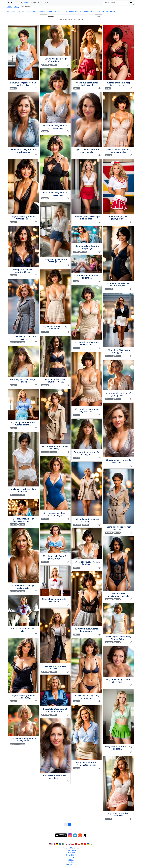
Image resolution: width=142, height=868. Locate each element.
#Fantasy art (51, 11)
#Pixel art (97, 11)
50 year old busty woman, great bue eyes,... (23, 697)
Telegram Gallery (71, 864)
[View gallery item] (36, 88)
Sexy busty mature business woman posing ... (23, 424)
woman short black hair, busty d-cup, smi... (119, 84)
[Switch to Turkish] (85, 844)
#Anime (25, 11)
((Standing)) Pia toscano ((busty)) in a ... (119, 351)
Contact (71, 857)
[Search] (115, 3)
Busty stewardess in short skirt (23, 630)
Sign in (71, 860)
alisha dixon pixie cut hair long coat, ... (119, 528)
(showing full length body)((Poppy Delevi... (23, 740)
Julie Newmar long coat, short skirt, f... (55, 667)
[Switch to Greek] (60, 844)
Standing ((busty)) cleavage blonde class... (87, 218)
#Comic (42, 11)
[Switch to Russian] (79, 844)
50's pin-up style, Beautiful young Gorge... (55, 557)
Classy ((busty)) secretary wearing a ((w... (55, 261)
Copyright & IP (71, 855)
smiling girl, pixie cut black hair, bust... (23, 490)
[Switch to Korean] (69, 844)
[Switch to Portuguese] (76, 844)
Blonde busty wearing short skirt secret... (55, 600)
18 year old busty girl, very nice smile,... (55, 327)
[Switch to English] (50, 844)
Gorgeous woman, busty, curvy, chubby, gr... (55, 514)
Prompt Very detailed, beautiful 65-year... (55, 381)
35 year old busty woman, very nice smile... (55, 127)
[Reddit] (80, 835)
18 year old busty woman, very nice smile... (87, 410)
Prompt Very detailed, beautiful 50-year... (23, 271)
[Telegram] (75, 835)
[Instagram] (70, 835)
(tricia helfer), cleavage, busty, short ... (23, 587)
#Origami (79, 11)
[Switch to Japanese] (66, 844)
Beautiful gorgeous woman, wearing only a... (23, 84)
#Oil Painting (69, 11)
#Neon (60, 11)
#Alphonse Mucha (14, 11)
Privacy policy (71, 850)
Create (27, 3)
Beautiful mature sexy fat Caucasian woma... (55, 710)
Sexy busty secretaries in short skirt (119, 814)
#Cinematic (34, 11)
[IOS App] (61, 835)
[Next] (76, 825)
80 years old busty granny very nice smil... (87, 343)
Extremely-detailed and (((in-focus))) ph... (23, 381)
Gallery (20, 3)
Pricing (33, 3)
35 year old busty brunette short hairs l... (23, 151)
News (39, 3)
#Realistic (114, 11)
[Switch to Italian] (63, 844)
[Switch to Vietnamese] (92, 844)
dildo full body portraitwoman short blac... (119, 595)
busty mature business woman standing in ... (87, 764)
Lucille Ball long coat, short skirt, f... (23, 338)
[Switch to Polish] (73, 844)
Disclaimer (71, 853)
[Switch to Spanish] (82, 844)
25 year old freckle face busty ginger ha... (87, 277)
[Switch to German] (57, 844)
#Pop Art (105, 11)
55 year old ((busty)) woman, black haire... (87, 563)
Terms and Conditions (71, 848)
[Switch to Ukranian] (88, 844)
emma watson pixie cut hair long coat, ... (55, 448)
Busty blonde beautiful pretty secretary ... (119, 748)
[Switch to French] (54, 844)
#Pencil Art (88, 11)
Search (99, 16)
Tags (43, 16)
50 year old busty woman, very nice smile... (23, 218)
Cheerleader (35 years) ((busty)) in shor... (119, 218)
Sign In (46, 3)
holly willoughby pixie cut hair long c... (87, 520)
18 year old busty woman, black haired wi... (87, 630)
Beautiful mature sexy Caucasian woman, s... (23, 520)
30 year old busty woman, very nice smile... (55, 194)
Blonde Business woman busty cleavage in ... (87, 84)
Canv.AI (12, 3)
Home (9, 7)
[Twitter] (85, 835)
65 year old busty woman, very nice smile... (119, 151)
